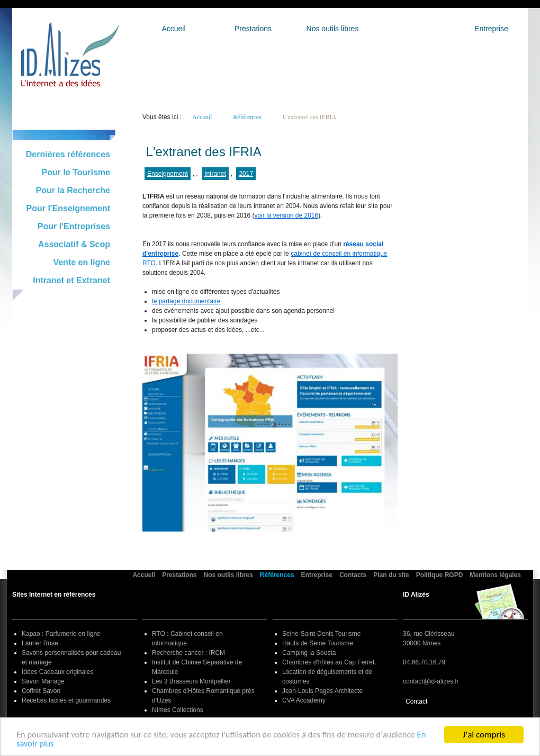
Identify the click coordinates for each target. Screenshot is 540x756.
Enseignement (168, 174)
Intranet (215, 174)
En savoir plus (41, 745)
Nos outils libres (333, 29)
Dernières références (68, 154)
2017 (246, 174)
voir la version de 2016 (286, 215)
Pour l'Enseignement (69, 208)
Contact (416, 701)
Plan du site (391, 575)
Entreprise (491, 29)
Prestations (253, 29)
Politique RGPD (440, 575)
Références (412, 29)
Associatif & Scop (74, 244)
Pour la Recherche (73, 190)
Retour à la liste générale (186, 136)
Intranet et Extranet (71, 280)
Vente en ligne (82, 262)
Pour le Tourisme (76, 172)
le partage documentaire (186, 301)
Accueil (173, 29)
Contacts (353, 575)
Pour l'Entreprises (74, 226)
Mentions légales (495, 575)
